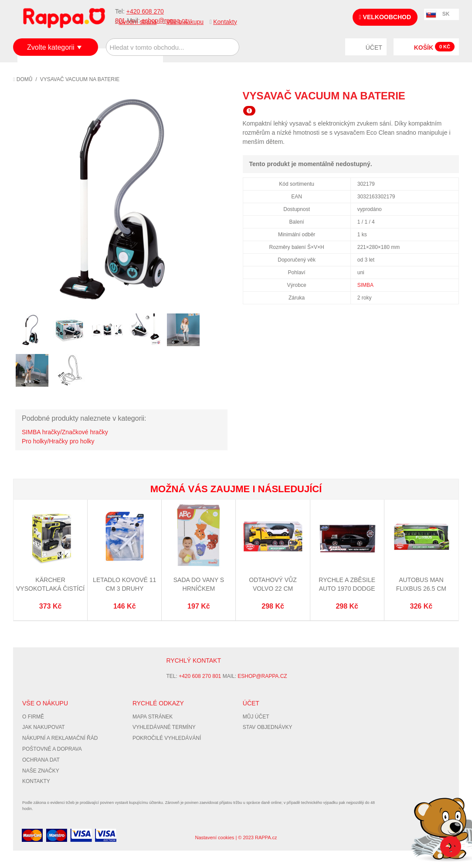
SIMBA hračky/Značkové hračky (65, 432)
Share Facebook (433, 95)
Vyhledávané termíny (164, 727)
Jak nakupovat (44, 727)
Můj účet (256, 717)
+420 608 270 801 (200, 676)
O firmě (33, 717)
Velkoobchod (385, 17)
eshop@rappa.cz (262, 676)
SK (446, 14)
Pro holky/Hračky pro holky (58, 441)
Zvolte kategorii (51, 47)
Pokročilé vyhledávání (167, 738)
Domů (23, 79)
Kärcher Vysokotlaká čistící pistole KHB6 (50, 588)
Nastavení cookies (214, 837)
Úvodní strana (138, 22)
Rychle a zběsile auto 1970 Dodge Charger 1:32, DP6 (347, 588)
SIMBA (365, 285)
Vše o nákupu (185, 22)
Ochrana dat (41, 760)
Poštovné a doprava (52, 749)
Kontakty (225, 22)
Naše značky (41, 771)
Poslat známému (415, 95)
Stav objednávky (268, 727)
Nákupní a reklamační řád (60, 738)
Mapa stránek (153, 717)
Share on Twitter (450, 95)
